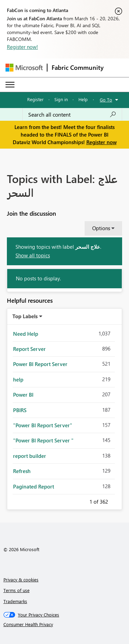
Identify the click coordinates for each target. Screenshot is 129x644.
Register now (101, 142)
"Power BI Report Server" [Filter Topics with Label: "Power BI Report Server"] (43, 425)
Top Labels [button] (25, 316)
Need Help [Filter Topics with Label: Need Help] (26, 334)
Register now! (22, 47)
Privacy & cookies (21, 579)
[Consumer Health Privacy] (65, 624)
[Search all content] (72, 115)
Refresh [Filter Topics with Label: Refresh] (22, 471)
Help (83, 99)
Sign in (61, 99)
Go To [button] (106, 100)
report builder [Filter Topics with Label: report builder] (30, 456)
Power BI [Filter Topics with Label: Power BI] (23, 395)
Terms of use (17, 590)
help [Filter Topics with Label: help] (18, 379)
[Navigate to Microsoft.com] (24, 68)
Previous (81, 501)
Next (116, 501)
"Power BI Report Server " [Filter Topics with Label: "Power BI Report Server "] (43, 440)
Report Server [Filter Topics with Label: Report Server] (29, 349)
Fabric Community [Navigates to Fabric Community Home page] (78, 67)
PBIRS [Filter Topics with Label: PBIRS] (20, 410)
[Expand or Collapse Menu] (10, 85)
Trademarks (15, 601)
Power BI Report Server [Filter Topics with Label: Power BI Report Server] (40, 364)
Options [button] (101, 228)
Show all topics (33, 255)
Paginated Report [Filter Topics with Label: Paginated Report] (34, 486)
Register (35, 99)
